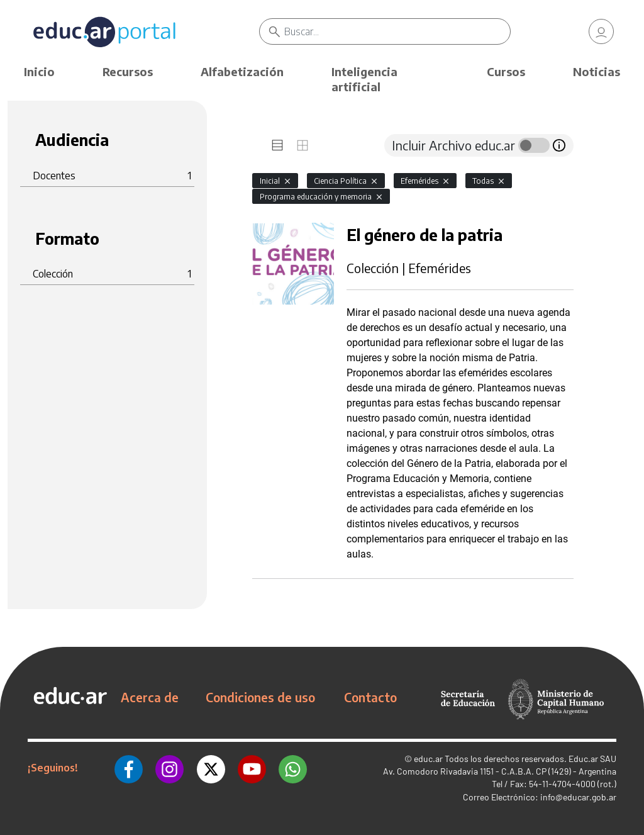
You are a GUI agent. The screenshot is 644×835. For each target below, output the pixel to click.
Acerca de (150, 697)
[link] (601, 31)
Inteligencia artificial (364, 79)
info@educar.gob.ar (578, 797)
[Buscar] (397, 31)
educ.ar (428, 759)
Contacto (370, 697)
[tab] (277, 145)
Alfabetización (242, 71)
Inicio (39, 71)
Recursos (128, 71)
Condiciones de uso (260, 697)
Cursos (506, 71)
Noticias (597, 71)
